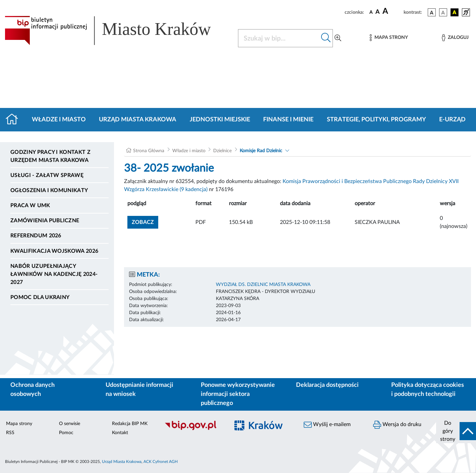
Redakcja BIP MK (130, 424)
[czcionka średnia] (378, 12)
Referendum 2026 (36, 236)
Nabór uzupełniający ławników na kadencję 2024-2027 (54, 274)
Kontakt (120, 433)
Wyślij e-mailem (327, 425)
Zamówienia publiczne (45, 221)
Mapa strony (19, 424)
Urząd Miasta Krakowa (138, 120)
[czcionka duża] (392, 11)
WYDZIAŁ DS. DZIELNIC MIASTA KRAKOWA (263, 285)
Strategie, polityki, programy (376, 120)
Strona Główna (149, 151)
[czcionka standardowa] (371, 12)
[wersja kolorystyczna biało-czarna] (443, 12)
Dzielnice (222, 151)
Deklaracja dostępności (327, 385)
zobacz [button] (145, 221)
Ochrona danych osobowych (33, 390)
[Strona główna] (15, 120)
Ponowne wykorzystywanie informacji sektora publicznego (238, 394)
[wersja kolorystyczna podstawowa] (432, 12)
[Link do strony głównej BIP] (117, 31)
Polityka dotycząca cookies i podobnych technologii (428, 390)
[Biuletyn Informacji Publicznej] (193, 429)
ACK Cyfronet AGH (161, 462)
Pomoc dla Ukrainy (40, 297)
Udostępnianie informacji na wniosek (139, 390)
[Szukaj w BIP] (279, 38)
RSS (10, 433)
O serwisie (70, 424)
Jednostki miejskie (220, 120)
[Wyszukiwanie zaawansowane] (338, 38)
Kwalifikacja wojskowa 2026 (54, 251)
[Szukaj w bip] (326, 38)
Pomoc (66, 433)
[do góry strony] (456, 431)
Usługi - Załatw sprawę (47, 175)
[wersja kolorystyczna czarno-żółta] (455, 12)
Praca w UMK (30, 205)
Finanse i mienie (288, 120)
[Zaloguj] (455, 38)
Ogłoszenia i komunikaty (49, 190)
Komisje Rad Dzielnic (261, 151)
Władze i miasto (59, 120)
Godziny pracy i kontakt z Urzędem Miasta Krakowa (50, 156)
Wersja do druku (397, 425)
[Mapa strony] (389, 38)
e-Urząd (452, 120)
